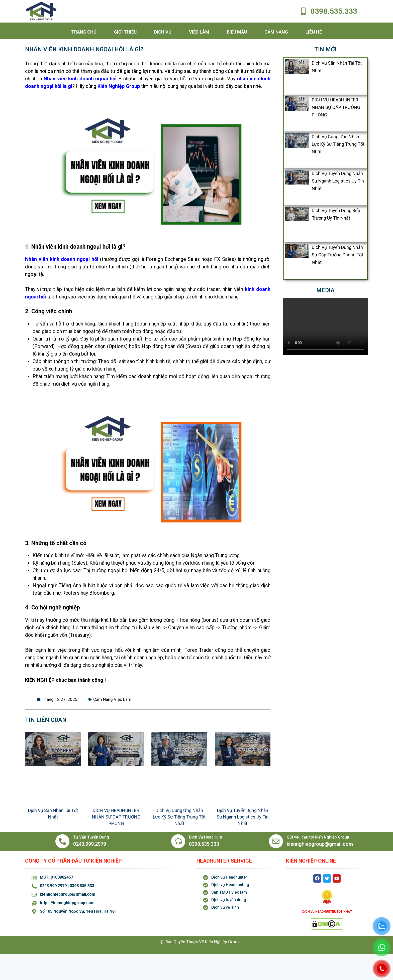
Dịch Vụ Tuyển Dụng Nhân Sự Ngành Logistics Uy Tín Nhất (243, 817)
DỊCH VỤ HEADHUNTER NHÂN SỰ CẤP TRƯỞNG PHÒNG (116, 817)
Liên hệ (314, 32)
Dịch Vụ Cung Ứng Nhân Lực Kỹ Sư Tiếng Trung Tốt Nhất (179, 817)
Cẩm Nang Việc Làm (112, 699)
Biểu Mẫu (237, 32)
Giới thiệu (125, 32)
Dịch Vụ (163, 32)
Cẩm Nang (276, 32)
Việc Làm (199, 32)
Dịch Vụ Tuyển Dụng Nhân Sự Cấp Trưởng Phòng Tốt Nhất (337, 255)
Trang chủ (84, 32)
